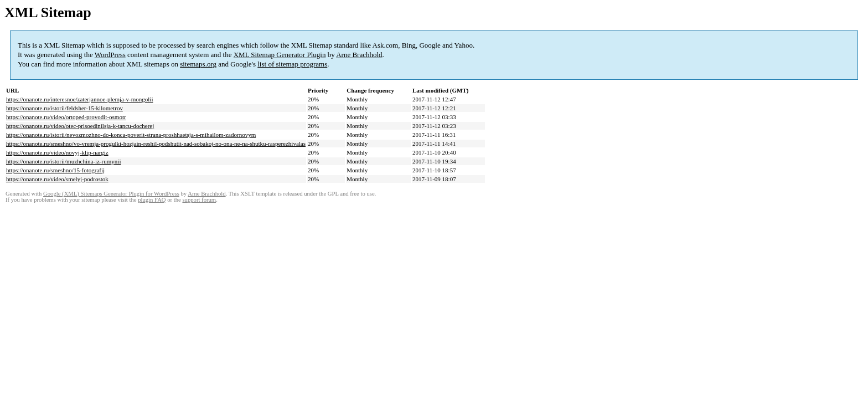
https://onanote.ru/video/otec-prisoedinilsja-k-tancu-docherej (80, 126)
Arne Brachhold (359, 55)
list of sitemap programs (292, 64)
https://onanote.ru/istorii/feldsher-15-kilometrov (64, 108)
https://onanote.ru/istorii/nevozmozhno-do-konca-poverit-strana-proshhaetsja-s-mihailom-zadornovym (131, 135)
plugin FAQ (152, 200)
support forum (199, 200)
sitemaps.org (198, 64)
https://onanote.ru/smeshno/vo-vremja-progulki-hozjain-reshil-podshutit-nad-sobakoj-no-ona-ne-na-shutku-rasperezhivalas (156, 144)
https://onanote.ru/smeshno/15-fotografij (55, 170)
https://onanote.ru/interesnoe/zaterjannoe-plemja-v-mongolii (79, 99)
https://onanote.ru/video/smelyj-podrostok (57, 179)
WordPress (110, 55)
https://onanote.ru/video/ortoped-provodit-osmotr (66, 117)
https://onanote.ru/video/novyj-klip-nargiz (57, 152)
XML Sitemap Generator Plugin (280, 55)
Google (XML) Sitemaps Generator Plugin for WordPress (111, 194)
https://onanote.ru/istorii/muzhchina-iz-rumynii (63, 161)
